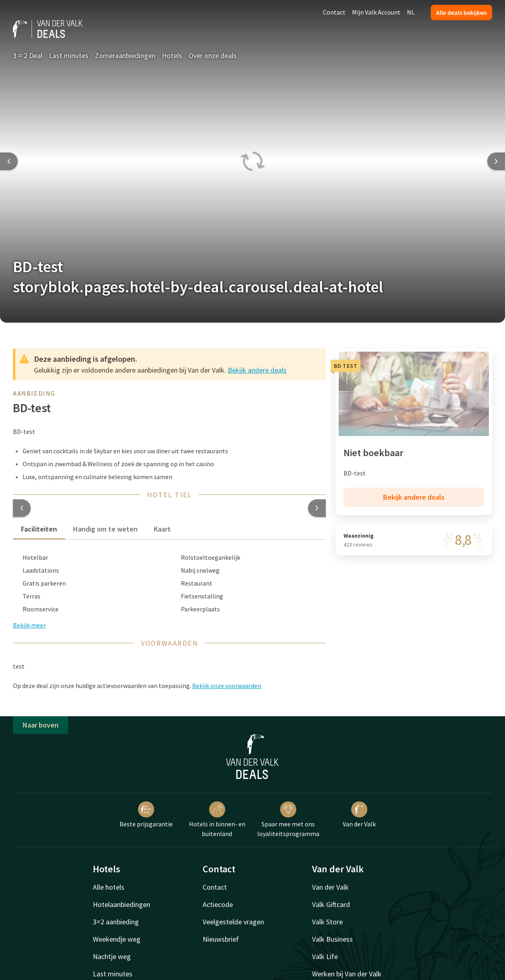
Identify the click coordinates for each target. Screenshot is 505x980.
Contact (334, 12)
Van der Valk (359, 815)
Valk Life (325, 956)
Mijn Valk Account (376, 12)
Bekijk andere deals (257, 370)
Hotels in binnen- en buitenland (217, 819)
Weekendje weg (117, 939)
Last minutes (69, 55)
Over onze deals (213, 55)
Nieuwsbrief (221, 939)
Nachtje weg (112, 956)
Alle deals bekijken (461, 13)
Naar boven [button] (41, 725)
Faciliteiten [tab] (39, 529)
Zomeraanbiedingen (125, 55)
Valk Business (332, 939)
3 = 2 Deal (28, 55)
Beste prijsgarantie (146, 815)
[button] (22, 508)
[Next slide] (496, 161)
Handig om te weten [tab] (105, 529)
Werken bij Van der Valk (347, 974)
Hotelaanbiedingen (122, 904)
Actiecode (218, 904)
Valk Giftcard (331, 904)
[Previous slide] (9, 161)
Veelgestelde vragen (233, 922)
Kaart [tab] (162, 529)
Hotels (172, 55)
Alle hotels (109, 887)
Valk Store (327, 922)
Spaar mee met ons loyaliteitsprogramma (288, 819)
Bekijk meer (29, 625)
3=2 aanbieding (116, 922)
